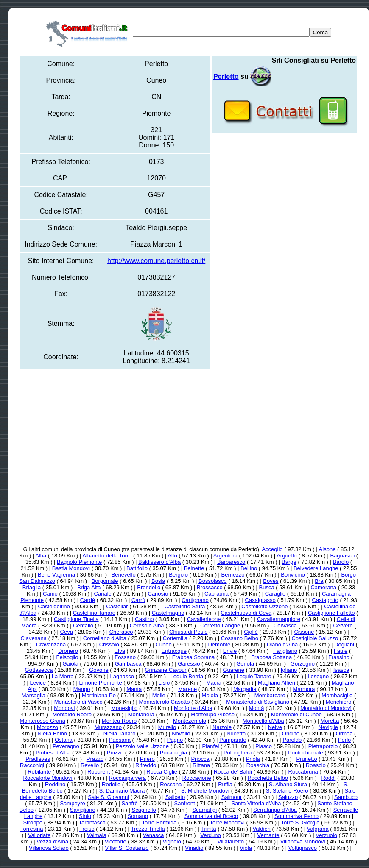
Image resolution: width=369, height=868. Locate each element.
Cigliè (251, 632)
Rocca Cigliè (162, 772)
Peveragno (66, 746)
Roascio (316, 765)
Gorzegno (303, 664)
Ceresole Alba (147, 625)
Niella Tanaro (120, 734)
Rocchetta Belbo (267, 778)
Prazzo (95, 759)
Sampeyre (72, 803)
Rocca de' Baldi (233, 772)
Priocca (200, 759)
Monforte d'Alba (193, 708)
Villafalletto (231, 842)
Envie (230, 651)
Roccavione (197, 778)
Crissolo (109, 645)
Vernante (268, 835)
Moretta (330, 721)
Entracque (174, 651)
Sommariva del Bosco (211, 816)
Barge (289, 562)
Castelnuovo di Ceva (246, 613)
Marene (187, 689)
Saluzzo (288, 797)
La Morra (63, 676)
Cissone (304, 632)
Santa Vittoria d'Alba (256, 803)
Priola (253, 759)
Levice (38, 683)
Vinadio (194, 848)
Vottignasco (303, 848)
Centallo (83, 625)
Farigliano (285, 651)
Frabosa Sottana (271, 657)
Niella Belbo (52, 734)
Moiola (210, 695)
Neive (275, 727)
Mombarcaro (270, 695)
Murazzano (108, 727)
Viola (246, 848)
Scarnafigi (204, 810)
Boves (271, 581)
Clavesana (34, 638)
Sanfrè (129, 803)
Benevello (124, 575)
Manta (134, 689)
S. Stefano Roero (287, 791)
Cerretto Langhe (220, 625)
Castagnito (325, 600)
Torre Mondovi (227, 822)
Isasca (341, 670)
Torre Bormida (159, 822)
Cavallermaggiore (279, 619)
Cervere (343, 625)
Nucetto (236, 734)
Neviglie (328, 727)
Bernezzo (233, 575)
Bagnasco (342, 556)
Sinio (85, 816)
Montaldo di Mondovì (326, 708)
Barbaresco (231, 562)
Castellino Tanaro (94, 613)
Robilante (39, 772)
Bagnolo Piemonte (79, 562)
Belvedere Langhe (316, 568)
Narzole (222, 727)
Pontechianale (305, 753)
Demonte (219, 645)
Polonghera (238, 753)
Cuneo (163, 645)
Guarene (233, 670)
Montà (256, 708)
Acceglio (272, 549)
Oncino (291, 734)
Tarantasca (92, 822)
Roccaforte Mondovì (48, 778)
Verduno (210, 835)
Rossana (171, 784)
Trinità (209, 829)
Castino (144, 619)
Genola (245, 664)
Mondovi (64, 708)
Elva (120, 651)
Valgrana (318, 829)
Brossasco (210, 587)
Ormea (344, 734)
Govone (99, 670)
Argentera (225, 556)
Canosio (158, 594)
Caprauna (217, 594)
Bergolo (178, 575)
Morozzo (48, 727)
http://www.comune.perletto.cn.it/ (156, 261)
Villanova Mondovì (303, 842)
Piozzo (115, 753)
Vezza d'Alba (52, 842)
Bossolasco (212, 581)
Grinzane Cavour (165, 670)
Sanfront (184, 803)
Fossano (125, 657)
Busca (266, 587)
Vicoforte (116, 842)
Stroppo (33, 822)
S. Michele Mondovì (205, 791)
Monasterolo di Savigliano (258, 702)
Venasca (154, 835)
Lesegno (318, 676)
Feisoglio (67, 657)
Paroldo (292, 740)
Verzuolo (326, 835)
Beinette (194, 568)
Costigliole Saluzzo (315, 638)
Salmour (232, 797)
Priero (147, 759)
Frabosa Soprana (193, 657)
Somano (138, 816)
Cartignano (195, 600)
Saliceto (175, 797)
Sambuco (346, 797)
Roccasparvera (127, 778)
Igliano (289, 670)
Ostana (64, 740)
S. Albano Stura (288, 784)
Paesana (120, 740)
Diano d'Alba (282, 645)
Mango (82, 689)
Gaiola (70, 664)
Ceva (67, 632)
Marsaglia (34, 695)
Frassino (339, 657)
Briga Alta (89, 587)
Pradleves (38, 759)
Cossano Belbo (240, 638)
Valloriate (39, 835)
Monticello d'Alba (263, 721)
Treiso (87, 829)
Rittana (201, 765)
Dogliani (344, 645)
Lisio (164, 683)
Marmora (304, 689)
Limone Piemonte (101, 683)
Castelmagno (168, 613)
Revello (90, 765)
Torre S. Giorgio (300, 822)
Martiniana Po (99, 695)
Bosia (158, 581)
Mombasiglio (337, 695)
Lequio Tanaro (254, 676)
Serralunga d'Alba (275, 810)
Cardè (88, 600)
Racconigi (32, 765)
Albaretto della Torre (107, 556)
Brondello (149, 587)
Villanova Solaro (49, 848)
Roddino (55, 784)
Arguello (287, 556)
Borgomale (105, 581)
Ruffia (225, 784)
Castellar (117, 606)
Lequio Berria (187, 676)
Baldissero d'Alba (159, 562)
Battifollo (137, 568)
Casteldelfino (54, 606)
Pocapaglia (173, 753)
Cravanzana (51, 645)
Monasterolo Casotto (164, 702)
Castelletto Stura (184, 606)
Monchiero (339, 702)
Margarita (245, 689)
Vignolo (172, 842)
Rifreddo (146, 765)
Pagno (175, 740)
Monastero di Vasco (78, 702)
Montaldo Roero (72, 714)
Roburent (99, 772)
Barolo (341, 562)
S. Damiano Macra (122, 791)
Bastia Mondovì (71, 568)
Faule (341, 651)
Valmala (97, 835)
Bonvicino (293, 575)
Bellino (249, 568)
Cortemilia (175, 638)
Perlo (344, 740)
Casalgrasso (260, 600)
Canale (103, 594)
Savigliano (83, 810)
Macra (214, 683)
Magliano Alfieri (277, 683)
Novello (181, 734)
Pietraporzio (323, 746)
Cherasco (121, 632)
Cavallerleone (204, 619)
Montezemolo (190, 721)
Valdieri (262, 829)
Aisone (327, 549)
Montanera (141, 714)
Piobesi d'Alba (53, 753)
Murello (167, 727)
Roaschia (258, 765)
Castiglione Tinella (76, 619)
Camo (50, 594)
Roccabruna (303, 772)
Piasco (264, 746)
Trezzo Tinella (148, 829)
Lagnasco (122, 676)
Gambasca (128, 664)
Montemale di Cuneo (296, 714)
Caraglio (275, 594)
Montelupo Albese (213, 714)
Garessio (189, 664)
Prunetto (307, 759)
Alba (41, 556)
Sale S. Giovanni (108, 797)
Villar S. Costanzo (127, 848)
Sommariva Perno (296, 816)
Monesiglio (124, 708)
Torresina (32, 829)
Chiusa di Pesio (188, 632)
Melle (159, 695)
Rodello (111, 784)
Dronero (68, 651)
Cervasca (285, 625)
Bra (319, 581)
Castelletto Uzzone (264, 606)
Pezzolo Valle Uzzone (143, 746)
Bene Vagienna (56, 575)
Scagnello (144, 810)
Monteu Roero (119, 721)
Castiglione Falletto (331, 613)
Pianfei (211, 746)
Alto (172, 556)
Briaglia (32, 587)
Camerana (323, 587)
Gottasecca (39, 670)
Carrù (138, 600)
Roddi (328, 778)
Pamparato (233, 740)
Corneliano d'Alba (105, 638)
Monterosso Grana (42, 721)
